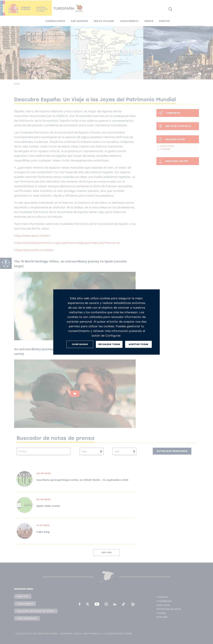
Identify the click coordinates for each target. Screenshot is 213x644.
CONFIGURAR (80, 344)
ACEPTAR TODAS (138, 344)
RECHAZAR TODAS (109, 344)
